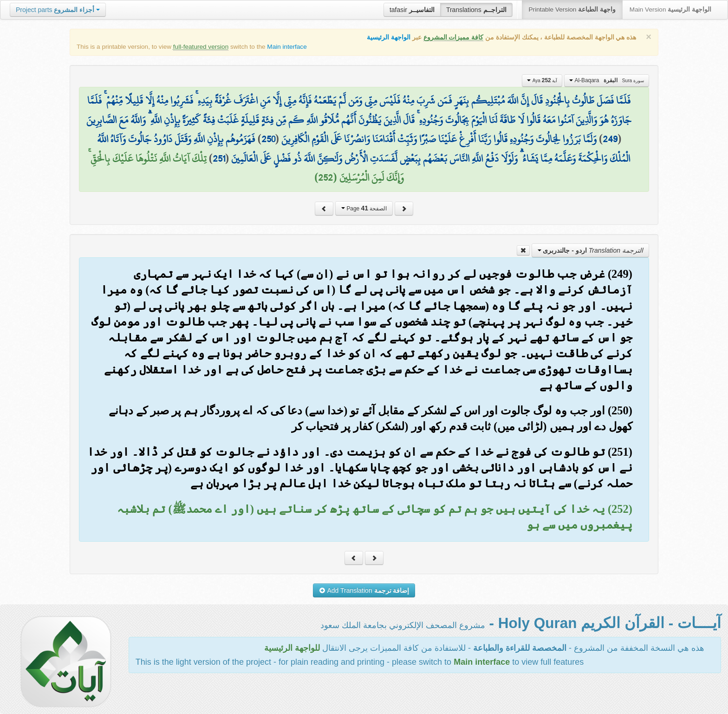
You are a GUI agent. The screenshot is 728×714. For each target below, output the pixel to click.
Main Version (670, 10)
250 (268, 139)
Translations (476, 10)
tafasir (412, 10)
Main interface (287, 47)
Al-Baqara (607, 80)
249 (610, 139)
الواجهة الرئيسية (389, 37)
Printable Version (572, 10)
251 (219, 158)
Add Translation (364, 590)
